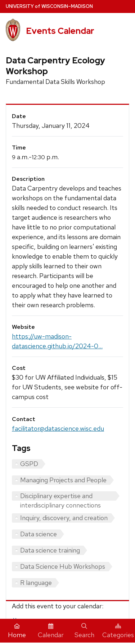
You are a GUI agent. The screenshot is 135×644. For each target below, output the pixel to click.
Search (84, 631)
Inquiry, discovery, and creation (64, 518)
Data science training (50, 550)
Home (17, 631)
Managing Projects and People (63, 480)
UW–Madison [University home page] (49, 6)
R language (36, 583)
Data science (39, 534)
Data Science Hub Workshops (63, 566)
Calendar (51, 631)
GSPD (29, 464)
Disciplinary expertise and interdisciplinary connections (60, 496)
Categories (118, 631)
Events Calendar (60, 31)
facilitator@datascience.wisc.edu (58, 428)
